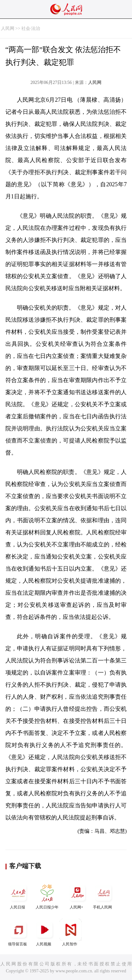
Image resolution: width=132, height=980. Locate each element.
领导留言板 (18, 932)
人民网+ (77, 896)
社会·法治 (31, 28)
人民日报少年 (47, 896)
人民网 (8, 28)
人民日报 (18, 896)
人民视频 (45, 932)
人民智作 (71, 932)
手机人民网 (103, 896)
